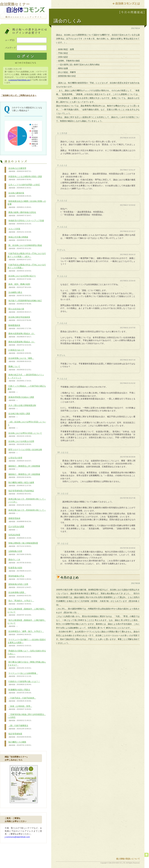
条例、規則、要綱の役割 (20, 286)
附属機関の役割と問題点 (20, 691)
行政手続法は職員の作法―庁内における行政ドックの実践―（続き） (27, 257)
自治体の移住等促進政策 (20, 319)
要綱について (20, 368)
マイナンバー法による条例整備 (23, 675)
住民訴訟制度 (20, 536)
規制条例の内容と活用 (20, 586)
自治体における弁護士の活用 (21, 443)
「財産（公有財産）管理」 (20, 708)
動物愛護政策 (20, 327)
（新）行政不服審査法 (20, 727)
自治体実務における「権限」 (21, 360)
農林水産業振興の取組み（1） (21, 343)
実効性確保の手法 (20, 578)
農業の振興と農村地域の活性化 (22, 214)
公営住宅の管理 (20, 459)
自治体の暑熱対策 (20, 195)
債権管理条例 (20, 520)
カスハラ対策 (20, 230)
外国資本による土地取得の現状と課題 (25, 178)
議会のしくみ (20, 561)
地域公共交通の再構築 (20, 239)
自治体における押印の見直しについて (25, 435)
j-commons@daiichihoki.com (19, 80)
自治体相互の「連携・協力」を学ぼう (26, 633)
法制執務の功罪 (20, 553)
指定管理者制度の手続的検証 (21, 492)
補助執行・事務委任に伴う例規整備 (24, 468)
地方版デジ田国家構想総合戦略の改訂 (25, 302)
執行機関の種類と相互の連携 (21, 484)
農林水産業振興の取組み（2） (21, 335)
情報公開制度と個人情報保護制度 (23, 545)
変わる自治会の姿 (20, 310)
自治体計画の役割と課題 (19, 415)
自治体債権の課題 (20, 594)
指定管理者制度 (20, 735)
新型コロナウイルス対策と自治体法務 (25, 451)
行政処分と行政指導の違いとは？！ (24, 683)
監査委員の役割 (20, 569)
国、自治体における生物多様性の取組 (25, 247)
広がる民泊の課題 (16, 528)
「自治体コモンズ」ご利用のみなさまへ (19, 95)
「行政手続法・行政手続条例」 (22, 700)
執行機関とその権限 (20, 744)
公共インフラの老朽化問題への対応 (24, 186)
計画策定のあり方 (20, 352)
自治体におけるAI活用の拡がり (22, 277)
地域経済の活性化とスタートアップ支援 (26, 222)
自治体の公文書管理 (20, 170)
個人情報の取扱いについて (128, 859)
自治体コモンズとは (128, 4)
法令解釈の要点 (20, 294)
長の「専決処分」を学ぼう (21, 602)
